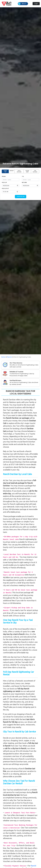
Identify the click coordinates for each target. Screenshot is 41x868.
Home (3, 357)
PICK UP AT (5, 188)
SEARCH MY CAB (21, 197)
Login (36, 4)
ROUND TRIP (5, 171)
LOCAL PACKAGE (19, 171)
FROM (4, 176)
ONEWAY (12, 171)
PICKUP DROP (27, 171)
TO (23, 176)
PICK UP (4, 182)
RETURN (24, 182)
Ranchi (10, 357)
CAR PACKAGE (35, 171)
